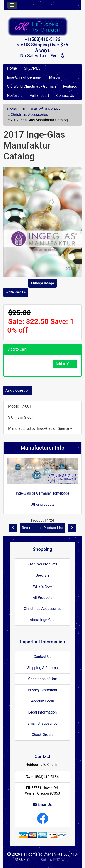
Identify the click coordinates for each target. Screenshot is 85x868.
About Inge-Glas (42, 620)
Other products (42, 504)
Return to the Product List (42, 528)
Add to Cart (65, 364)
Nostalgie (15, 96)
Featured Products (42, 564)
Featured (70, 86)
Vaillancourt (39, 96)
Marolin (55, 77)
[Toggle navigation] (12, 5)
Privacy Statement (42, 690)
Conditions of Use (42, 679)
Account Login (42, 701)
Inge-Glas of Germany (24, 77)
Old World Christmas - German (31, 86)
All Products (42, 598)
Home (12, 68)
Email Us (42, 805)
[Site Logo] (42, 26)
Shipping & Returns (42, 668)
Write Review (16, 292)
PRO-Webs (62, 860)
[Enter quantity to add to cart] (30, 364)
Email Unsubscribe (42, 723)
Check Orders (43, 735)
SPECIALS (32, 68)
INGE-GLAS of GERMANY (41, 109)
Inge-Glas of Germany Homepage (43, 493)
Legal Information (43, 712)
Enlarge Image (43, 283)
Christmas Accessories (29, 115)
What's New (42, 586)
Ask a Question (18, 390)
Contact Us (65, 96)
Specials (42, 575)
